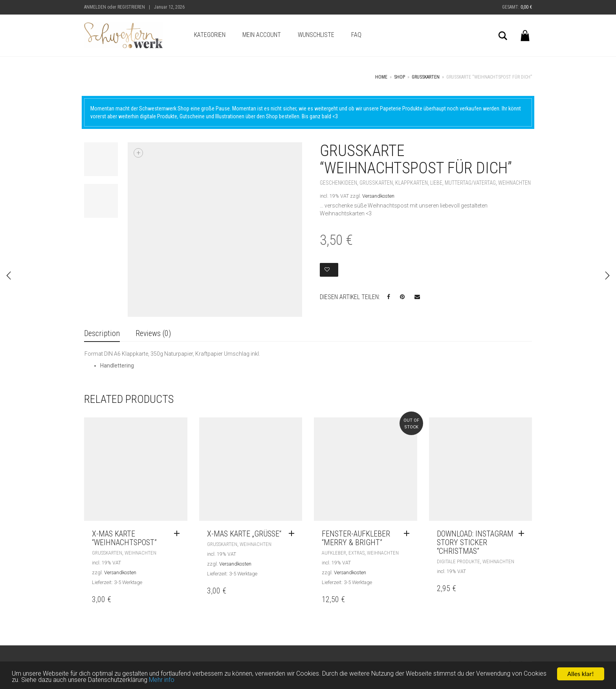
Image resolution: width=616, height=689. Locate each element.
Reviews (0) (153, 333)
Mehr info (195, 681)
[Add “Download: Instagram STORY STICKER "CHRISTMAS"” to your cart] (523, 534)
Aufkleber (334, 553)
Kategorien (210, 35)
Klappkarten (412, 183)
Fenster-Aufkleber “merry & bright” (356, 538)
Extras (357, 553)
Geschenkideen (338, 183)
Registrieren (131, 7)
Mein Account (262, 35)
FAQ (356, 35)
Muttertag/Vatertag (470, 183)
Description (102, 333)
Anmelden (95, 7)
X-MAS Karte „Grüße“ (244, 534)
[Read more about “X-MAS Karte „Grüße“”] (293, 534)
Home (381, 77)
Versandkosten (378, 196)
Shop (400, 77)
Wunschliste (316, 35)
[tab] (102, 334)
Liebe (436, 183)
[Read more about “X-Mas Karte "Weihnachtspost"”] (179, 534)
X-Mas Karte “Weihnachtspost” (124, 538)
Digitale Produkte (458, 561)
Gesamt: (517, 7)
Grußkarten (426, 77)
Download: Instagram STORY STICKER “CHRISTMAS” (475, 542)
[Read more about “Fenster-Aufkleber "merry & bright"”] (409, 534)
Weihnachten (514, 183)
